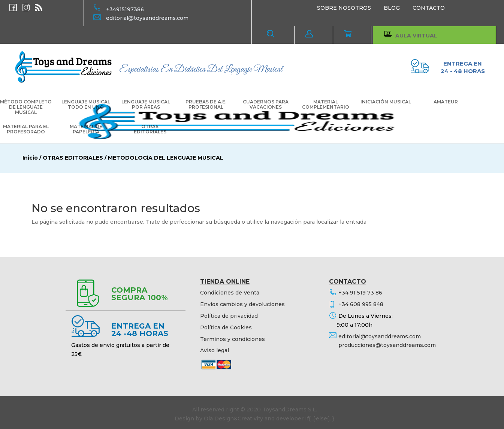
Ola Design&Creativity (233, 419)
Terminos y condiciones (233, 339)
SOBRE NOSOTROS (344, 8)
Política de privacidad (229, 316)
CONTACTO (429, 8)
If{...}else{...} (320, 419)
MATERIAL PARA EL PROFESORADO (26, 129)
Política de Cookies (226, 327)
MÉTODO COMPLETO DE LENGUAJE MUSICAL (26, 107)
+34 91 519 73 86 (360, 293)
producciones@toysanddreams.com (387, 345)
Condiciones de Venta (230, 293)
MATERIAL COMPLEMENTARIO (326, 105)
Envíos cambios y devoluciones (242, 304)
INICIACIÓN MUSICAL (386, 102)
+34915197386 (125, 9)
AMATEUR (446, 102)
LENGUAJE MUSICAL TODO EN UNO (86, 105)
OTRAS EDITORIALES (150, 129)
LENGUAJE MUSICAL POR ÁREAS (146, 105)
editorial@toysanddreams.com (147, 18)
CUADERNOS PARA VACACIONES (266, 105)
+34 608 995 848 (361, 304)
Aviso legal (215, 350)
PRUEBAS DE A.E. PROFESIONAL (206, 105)
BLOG (392, 8)
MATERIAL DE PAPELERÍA (86, 129)
